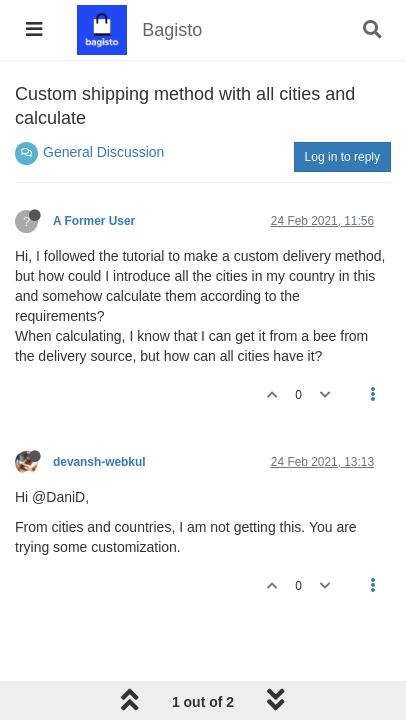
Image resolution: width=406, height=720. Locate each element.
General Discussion (103, 152)
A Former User (94, 221)
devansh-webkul (99, 462)
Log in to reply (342, 157)
